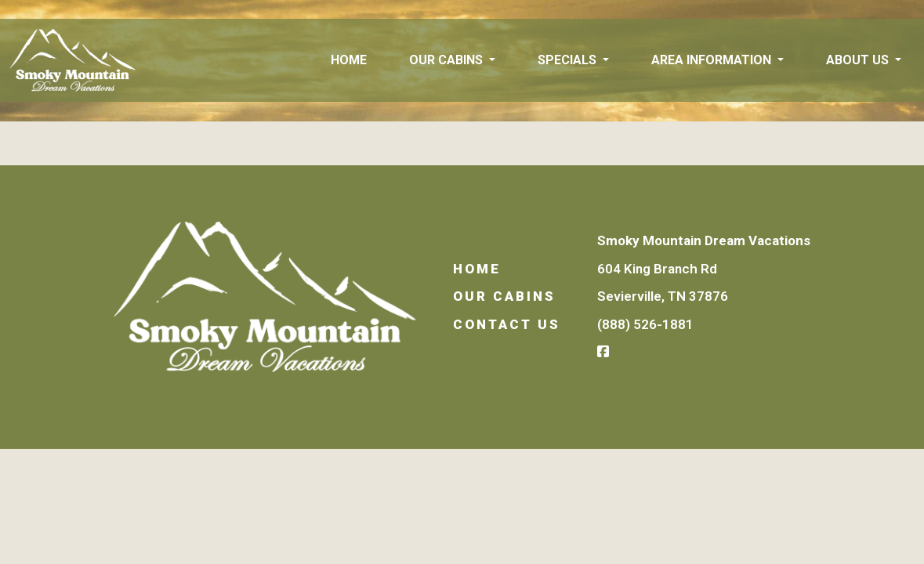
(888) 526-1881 (645, 324)
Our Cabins (504, 296)
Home (349, 60)
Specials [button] (569, 60)
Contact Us (507, 324)
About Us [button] (859, 60)
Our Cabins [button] (448, 60)
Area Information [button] (713, 60)
